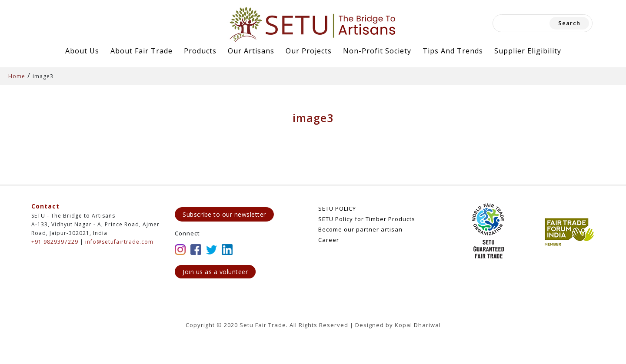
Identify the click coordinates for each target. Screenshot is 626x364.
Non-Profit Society (377, 51)
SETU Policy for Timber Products (367, 219)
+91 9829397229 (55, 242)
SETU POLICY (337, 208)
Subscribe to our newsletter (224, 214)
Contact (45, 206)
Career (329, 240)
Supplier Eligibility (528, 51)
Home (17, 76)
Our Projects (309, 51)
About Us (82, 51)
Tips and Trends (453, 51)
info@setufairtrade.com (119, 242)
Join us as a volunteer (215, 272)
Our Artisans (251, 51)
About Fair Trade (142, 51)
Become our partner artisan (360, 229)
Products (200, 51)
